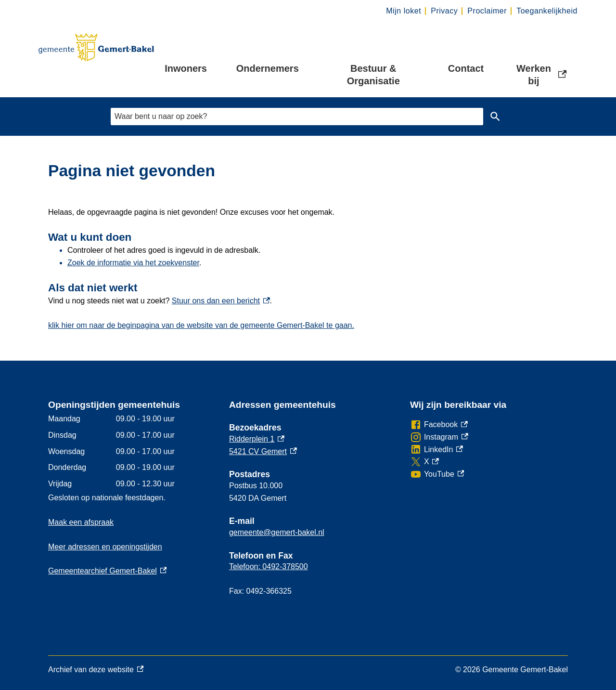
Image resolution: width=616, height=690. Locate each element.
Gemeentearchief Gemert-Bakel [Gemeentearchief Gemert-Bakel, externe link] (107, 571)
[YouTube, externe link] (437, 474)
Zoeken (495, 117)
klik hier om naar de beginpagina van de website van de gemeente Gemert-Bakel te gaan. (201, 325)
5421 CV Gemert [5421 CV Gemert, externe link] (263, 451)
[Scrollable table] (131, 451)
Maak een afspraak (81, 522)
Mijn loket (404, 11)
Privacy (444, 11)
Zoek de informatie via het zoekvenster (133, 263)
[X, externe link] (424, 462)
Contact (466, 68)
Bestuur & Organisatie (373, 75)
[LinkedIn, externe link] (436, 450)
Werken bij (542, 75)
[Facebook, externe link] (439, 425)
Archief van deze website (96, 670)
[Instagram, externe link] (439, 437)
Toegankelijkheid (547, 11)
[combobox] (297, 116)
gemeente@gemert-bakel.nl (277, 532)
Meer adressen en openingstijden (105, 547)
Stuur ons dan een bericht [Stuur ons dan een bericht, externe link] (221, 301)
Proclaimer (487, 11)
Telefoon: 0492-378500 (269, 566)
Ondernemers (268, 68)
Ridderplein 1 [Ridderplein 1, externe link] (257, 439)
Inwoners (186, 68)
